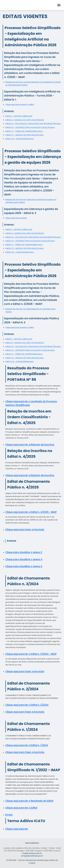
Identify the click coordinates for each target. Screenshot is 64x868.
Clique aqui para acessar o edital (20, 105)
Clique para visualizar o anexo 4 (24, 559)
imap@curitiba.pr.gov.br (32, 853)
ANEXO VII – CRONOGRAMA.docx (20, 139)
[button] (59, 5)
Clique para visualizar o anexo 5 (24, 566)
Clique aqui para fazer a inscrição (25, 529)
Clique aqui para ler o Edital (21, 808)
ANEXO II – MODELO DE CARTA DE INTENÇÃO (25, 120)
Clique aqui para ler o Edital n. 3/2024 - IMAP (31, 654)
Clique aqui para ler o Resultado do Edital (29, 801)
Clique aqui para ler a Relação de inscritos (30, 445)
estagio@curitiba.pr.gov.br (32, 856)
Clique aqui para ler (17, 829)
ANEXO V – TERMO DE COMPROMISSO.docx (24, 131)
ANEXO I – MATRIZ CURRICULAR (19, 116)
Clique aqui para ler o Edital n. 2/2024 (27, 705)
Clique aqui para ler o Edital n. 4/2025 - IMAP (31, 512)
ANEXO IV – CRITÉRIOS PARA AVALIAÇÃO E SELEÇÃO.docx (30, 127)
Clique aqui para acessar (16, 218)
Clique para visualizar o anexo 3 (24, 552)
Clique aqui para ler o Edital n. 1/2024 (27, 745)
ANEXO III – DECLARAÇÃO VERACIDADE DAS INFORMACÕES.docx (33, 124)
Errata (9, 815)
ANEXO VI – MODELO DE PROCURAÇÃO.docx (25, 135)
